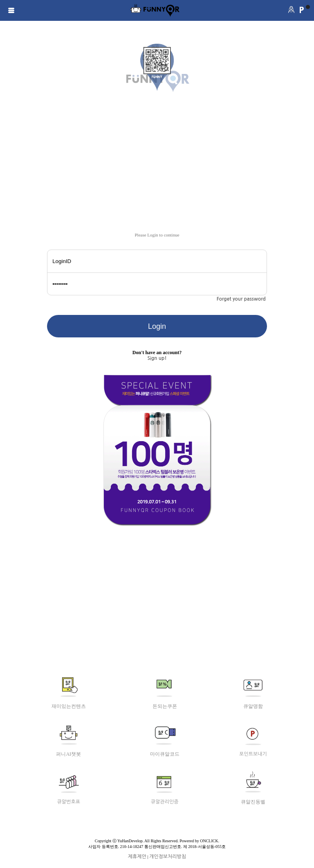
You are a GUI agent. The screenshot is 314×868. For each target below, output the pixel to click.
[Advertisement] (157, 171)
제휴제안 (137, 857)
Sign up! (157, 358)
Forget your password (241, 299)
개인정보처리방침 (168, 857)
